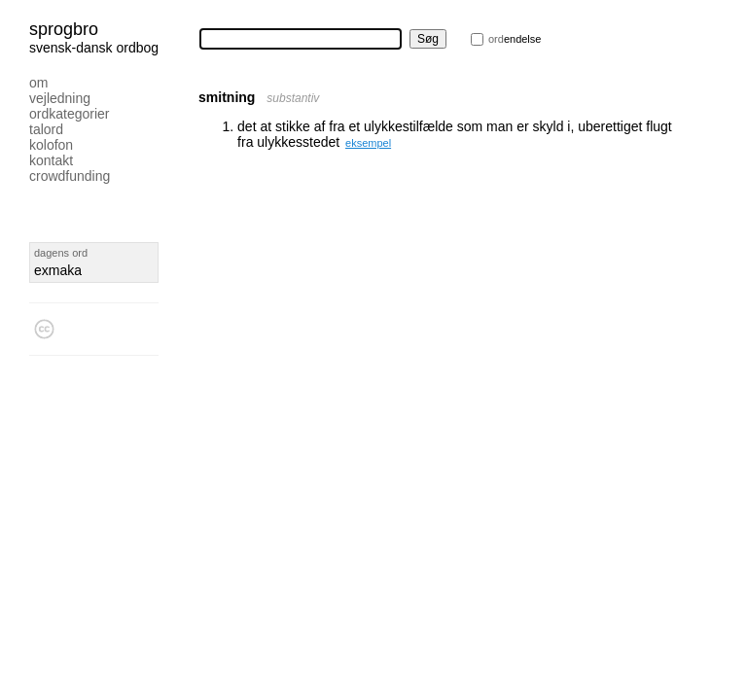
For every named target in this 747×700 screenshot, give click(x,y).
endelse (515, 39)
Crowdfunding (70, 176)
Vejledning (60, 98)
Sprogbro (64, 29)
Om (38, 83)
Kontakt (51, 160)
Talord (46, 129)
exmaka (58, 270)
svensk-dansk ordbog (94, 48)
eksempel (368, 143)
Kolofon (51, 145)
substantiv (293, 98)
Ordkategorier (70, 114)
